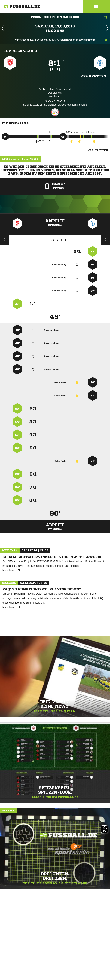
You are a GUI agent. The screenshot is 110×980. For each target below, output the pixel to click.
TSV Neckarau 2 (20, 51)
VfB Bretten (93, 76)
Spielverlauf (55, 240)
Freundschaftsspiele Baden (69, 17)
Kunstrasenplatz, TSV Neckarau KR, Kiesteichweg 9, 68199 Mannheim (61, 40)
